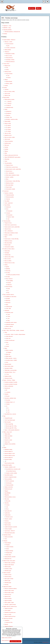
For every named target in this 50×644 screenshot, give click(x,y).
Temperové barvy (9, 165)
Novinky (5, 87)
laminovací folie (9, 622)
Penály (6, 109)
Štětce (7, 179)
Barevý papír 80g (9, 424)
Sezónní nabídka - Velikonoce (9, 40)
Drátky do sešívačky (9, 487)
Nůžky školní (7, 438)
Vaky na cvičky (8, 133)
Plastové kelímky (8, 598)
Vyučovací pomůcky (9, 141)
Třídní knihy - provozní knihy (11, 370)
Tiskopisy (5, 541)
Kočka (9, 289)
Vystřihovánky (8, 255)
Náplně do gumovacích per (10, 616)
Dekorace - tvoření (8, 42)
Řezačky (6, 624)
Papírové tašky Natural (9, 565)
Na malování (6, 191)
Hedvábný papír (8, 571)
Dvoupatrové (9, 113)
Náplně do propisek (9, 608)
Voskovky (8, 199)
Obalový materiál (7, 573)
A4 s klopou (8, 129)
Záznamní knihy (8, 364)
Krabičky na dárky (8, 569)
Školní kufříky (8, 121)
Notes (7, 342)
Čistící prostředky (8, 479)
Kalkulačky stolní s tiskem (11, 322)
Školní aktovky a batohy (10, 99)
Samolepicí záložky (9, 368)
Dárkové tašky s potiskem (10, 563)
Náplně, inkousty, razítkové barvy (10, 606)
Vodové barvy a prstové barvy (12, 167)
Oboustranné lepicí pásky (10, 533)
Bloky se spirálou (9, 350)
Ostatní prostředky (10, 485)
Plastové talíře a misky (9, 592)
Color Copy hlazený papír (10, 420)
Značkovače (8, 207)
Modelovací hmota (10, 183)
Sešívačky (7, 503)
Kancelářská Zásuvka (12, 471)
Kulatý (7, 70)
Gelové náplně (8, 610)
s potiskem (8, 392)
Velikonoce (7, 52)
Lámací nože (7, 442)
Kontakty (5, 34)
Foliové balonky (9, 74)
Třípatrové (8, 115)
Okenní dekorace (9, 58)
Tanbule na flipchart (9, 626)
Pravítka (6, 147)
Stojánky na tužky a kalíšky (11, 473)
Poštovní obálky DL (9, 457)
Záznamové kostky (8, 378)
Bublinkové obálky (8, 450)
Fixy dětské (7, 201)
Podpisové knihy (8, 376)
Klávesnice (8, 302)
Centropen (8, 213)
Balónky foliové (8, 72)
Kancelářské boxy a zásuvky (10, 414)
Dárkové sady (7, 95)
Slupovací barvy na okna (10, 263)
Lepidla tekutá (7, 515)
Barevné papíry (8, 422)
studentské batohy (10, 107)
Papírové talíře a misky (9, 590)
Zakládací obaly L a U (10, 402)
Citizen (9, 316)
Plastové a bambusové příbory (11, 588)
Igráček (7, 267)
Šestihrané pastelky (10, 197)
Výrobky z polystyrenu (11, 48)
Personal (8, 396)
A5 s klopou (8, 131)
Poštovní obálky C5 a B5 (10, 453)
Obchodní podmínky (7, 30)
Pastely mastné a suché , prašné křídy (13, 169)
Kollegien (9, 352)
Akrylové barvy (9, 171)
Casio (8, 318)
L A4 (8, 410)
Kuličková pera (8, 143)
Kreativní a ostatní (8, 440)
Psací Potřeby (7, 205)
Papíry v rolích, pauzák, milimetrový (12, 430)
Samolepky (7, 253)
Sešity (6, 332)
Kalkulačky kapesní (10, 324)
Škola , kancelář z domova (9, 295)
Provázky (7, 585)
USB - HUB (8, 308)
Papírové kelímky (8, 600)
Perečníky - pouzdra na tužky (12, 119)
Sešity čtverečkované (10, 340)
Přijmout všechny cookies (15, 641)
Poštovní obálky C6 (9, 451)
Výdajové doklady (10, 547)
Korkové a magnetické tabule (10, 477)
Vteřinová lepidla (8, 529)
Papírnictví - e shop (7, 26)
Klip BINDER (7, 493)
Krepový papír (9, 187)
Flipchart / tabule (11, 217)
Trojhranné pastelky (10, 195)
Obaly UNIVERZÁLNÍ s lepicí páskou (12, 157)
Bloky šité (8, 354)
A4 (7, 406)
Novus (7, 509)
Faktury (7, 549)
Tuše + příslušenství (10, 173)
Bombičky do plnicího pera (10, 612)
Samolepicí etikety (7, 535)
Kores (7, 209)
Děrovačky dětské (10, 185)
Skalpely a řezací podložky (10, 444)
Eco (8, 344)
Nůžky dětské (7, 434)
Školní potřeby (6, 97)
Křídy (6, 153)
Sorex (6, 539)
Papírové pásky (8, 525)
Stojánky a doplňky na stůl (10, 467)
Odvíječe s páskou (8, 519)
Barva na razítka (8, 614)
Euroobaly (8, 400)
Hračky (6, 265)
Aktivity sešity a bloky (9, 257)
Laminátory (7, 620)
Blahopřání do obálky (10, 54)
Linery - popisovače (9, 203)
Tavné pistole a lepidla (10, 189)
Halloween (9, 285)
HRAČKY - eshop (7, 28)
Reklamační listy (8, 559)
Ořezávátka (7, 159)
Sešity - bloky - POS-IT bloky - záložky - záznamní (14, 330)
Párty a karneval (9, 279)
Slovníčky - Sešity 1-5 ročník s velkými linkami (16, 334)
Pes (8, 291)
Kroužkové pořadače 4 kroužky (11, 384)
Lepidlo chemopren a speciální (11, 527)
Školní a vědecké (9, 326)
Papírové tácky (8, 596)
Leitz (7, 507)
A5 (8, 408)
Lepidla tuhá (7, 513)
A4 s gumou (8, 125)
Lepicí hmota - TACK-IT (10, 531)
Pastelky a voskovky (9, 193)
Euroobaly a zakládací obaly (10, 398)
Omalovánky (7, 251)
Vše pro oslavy (6, 64)
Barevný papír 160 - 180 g (11, 426)
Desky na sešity (8, 123)
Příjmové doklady (10, 551)
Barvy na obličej (8, 261)
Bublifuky (8, 269)
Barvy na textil (8, 259)
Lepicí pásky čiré (8, 511)
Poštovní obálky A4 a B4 (10, 455)
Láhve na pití (7, 93)
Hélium (6, 80)
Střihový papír (7, 581)
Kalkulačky (7, 310)
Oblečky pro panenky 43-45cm (13, 275)
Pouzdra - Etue (9, 117)
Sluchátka (8, 299)
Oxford (7, 346)
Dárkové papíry (8, 567)
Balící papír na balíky (9, 579)
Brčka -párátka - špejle (9, 602)
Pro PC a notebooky (10, 481)
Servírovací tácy (8, 594)
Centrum (8, 505)
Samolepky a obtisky (10, 60)
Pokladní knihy (9, 553)
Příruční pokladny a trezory (10, 497)
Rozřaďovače (7, 388)
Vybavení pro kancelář (8, 618)
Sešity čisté (8, 338)
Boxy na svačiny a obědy (10, 91)
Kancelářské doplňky (8, 465)
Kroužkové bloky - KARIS (11, 360)
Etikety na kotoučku (9, 537)
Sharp (8, 320)
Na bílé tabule (9, 483)
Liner (8, 219)
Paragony (8, 545)
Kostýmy (9, 283)
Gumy (6, 161)
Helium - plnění (9, 83)
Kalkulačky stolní (9, 312)
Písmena (9, 77)
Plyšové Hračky (9, 287)
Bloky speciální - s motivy (11, 358)
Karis (7, 362)
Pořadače (6, 394)
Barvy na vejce (9, 56)
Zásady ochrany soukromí (7, 638)
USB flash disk (9, 307)
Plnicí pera (7, 145)
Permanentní (10, 211)
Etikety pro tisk (8, 328)
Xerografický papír (8, 418)
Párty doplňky (10, 281)
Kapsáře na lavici (8, 135)
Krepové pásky (8, 523)
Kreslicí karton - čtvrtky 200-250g (13, 181)
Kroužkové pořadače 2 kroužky (11, 382)
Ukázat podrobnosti (5, 641)
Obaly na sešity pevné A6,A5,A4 (11, 155)
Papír (4, 416)
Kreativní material (10, 44)
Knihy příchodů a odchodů (10, 557)
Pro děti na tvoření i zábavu (9, 249)
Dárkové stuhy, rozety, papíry (9, 561)
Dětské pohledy (8, 50)
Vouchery (7, 89)
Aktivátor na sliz (9, 517)
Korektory (7, 521)
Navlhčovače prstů (8, 489)
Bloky (6, 348)
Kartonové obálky (8, 459)
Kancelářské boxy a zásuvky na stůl (13, 469)
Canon (9, 314)
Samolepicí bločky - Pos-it (10, 372)
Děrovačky (7, 499)
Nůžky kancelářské (8, 436)
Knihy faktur (8, 555)
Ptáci (8, 293)
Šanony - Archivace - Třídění (9, 380)
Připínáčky (7, 495)
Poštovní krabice (8, 577)
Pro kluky (8, 277)
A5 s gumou (8, 127)
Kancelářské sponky (9, 475)
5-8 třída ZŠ (8, 105)
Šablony (6, 151)
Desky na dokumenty (9, 386)
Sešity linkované (9, 336)
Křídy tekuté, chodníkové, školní (12, 175)
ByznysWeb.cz (46, 642)
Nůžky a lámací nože (8, 432)
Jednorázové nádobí (7, 587)
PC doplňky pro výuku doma (10, 297)
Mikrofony (8, 300)
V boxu (7, 374)
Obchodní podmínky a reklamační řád (12, 32)
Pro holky (8, 273)
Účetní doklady (8, 543)
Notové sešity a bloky (9, 366)
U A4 (8, 412)
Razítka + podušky (10, 177)
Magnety (6, 491)
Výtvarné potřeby (8, 163)
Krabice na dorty (8, 575)
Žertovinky (8, 271)
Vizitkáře (8, 404)
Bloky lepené (9, 356)
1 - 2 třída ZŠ (9, 101)
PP (6, 390)
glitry (8, 46)
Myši (7, 304)
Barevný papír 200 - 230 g (11, 428)
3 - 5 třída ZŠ (9, 103)
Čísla (7, 68)
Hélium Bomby (9, 81)
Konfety (6, 85)
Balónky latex (7, 66)
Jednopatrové (9, 111)
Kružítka (6, 149)
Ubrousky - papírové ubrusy (10, 604)
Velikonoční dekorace (10, 62)
